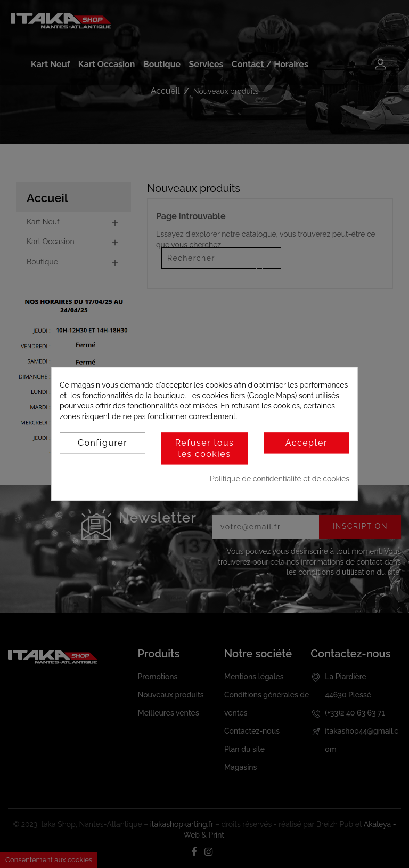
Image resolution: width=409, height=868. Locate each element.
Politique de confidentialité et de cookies (280, 479)
